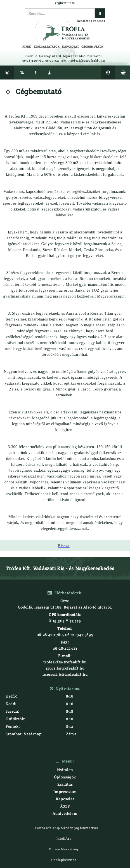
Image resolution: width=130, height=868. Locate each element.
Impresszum (65, 792)
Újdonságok (65, 777)
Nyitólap (65, 770)
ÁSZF (65, 806)
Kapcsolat (65, 799)
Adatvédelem (65, 813)
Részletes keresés (91, 21)
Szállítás (65, 784)
